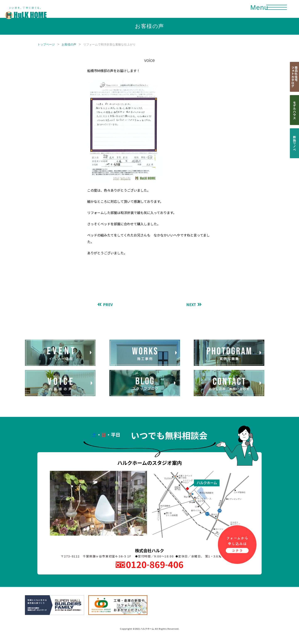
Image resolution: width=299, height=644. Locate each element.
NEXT (191, 304)
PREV (108, 304)
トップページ (46, 44)
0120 (155, 564)
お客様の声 (69, 44)
